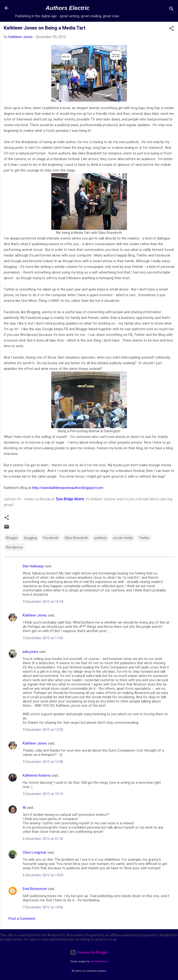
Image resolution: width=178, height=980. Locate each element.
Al (24, 808)
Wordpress (14, 547)
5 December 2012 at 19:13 (43, 794)
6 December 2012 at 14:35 (43, 875)
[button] (171, 29)
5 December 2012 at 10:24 (43, 602)
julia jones (30, 652)
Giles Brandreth (76, 538)
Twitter (144, 538)
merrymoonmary (99, 961)
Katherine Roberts (37, 775)
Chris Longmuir (35, 852)
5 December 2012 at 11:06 (43, 638)
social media (123, 538)
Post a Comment (22, 919)
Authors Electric (67, 8)
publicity (101, 538)
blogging (30, 538)
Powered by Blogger (89, 952)
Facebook (51, 538)
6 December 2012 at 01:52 (43, 839)
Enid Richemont (35, 889)
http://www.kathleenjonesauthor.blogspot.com (67, 488)
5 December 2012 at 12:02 (43, 730)
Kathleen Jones (35, 615)
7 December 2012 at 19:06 (43, 907)
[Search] (171, 10)
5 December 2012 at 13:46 (43, 762)
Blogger (12, 538)
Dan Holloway (33, 566)
